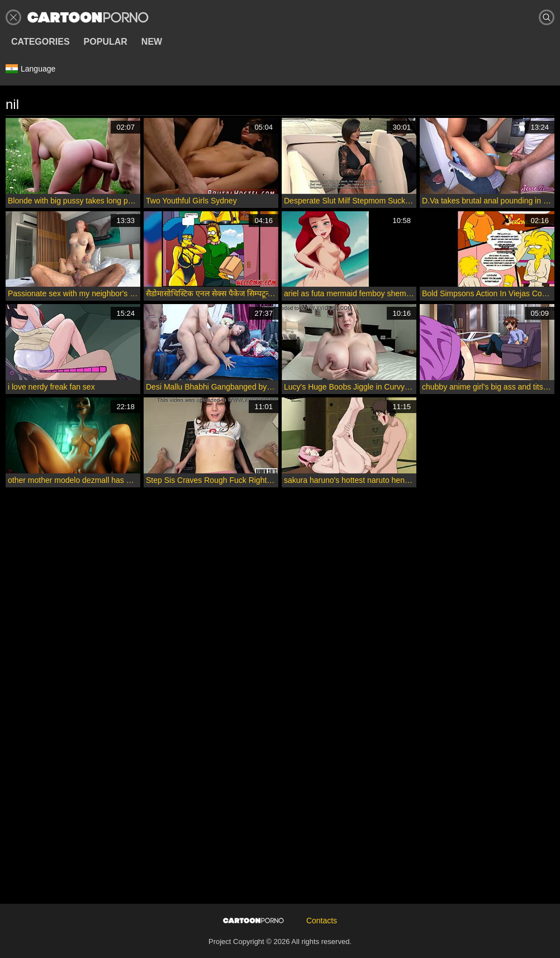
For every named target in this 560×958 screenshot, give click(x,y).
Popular (106, 42)
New (152, 42)
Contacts (322, 921)
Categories (41, 42)
